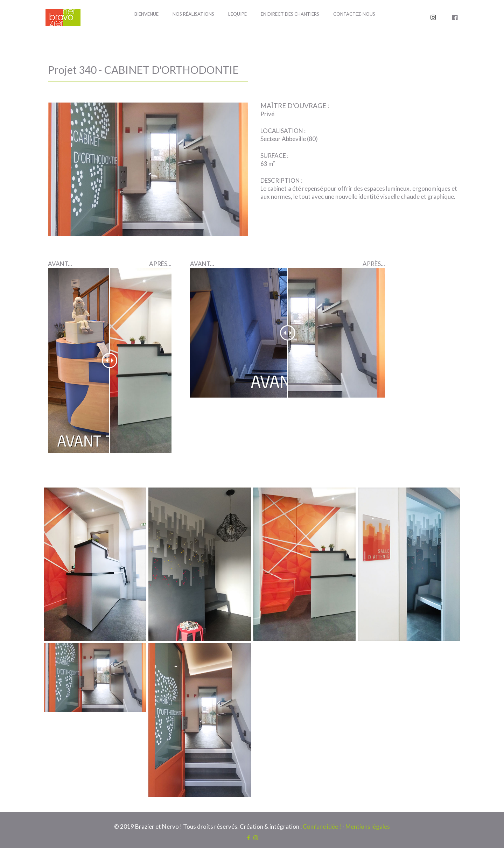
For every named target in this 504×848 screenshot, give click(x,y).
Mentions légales (368, 826)
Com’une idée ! (322, 826)
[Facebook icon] (248, 838)
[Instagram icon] (256, 838)
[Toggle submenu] (193, 31)
